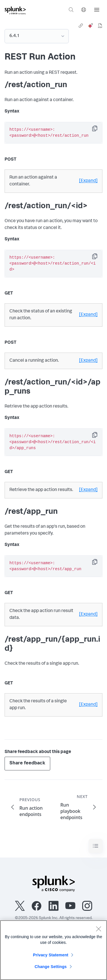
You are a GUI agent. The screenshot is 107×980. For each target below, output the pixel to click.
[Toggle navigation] (96, 846)
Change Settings (51, 967)
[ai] (90, 26)
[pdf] (100, 26)
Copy (99, 130)
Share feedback (27, 763)
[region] (53, 950)
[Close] (98, 929)
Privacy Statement (51, 955)
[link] (81, 26)
